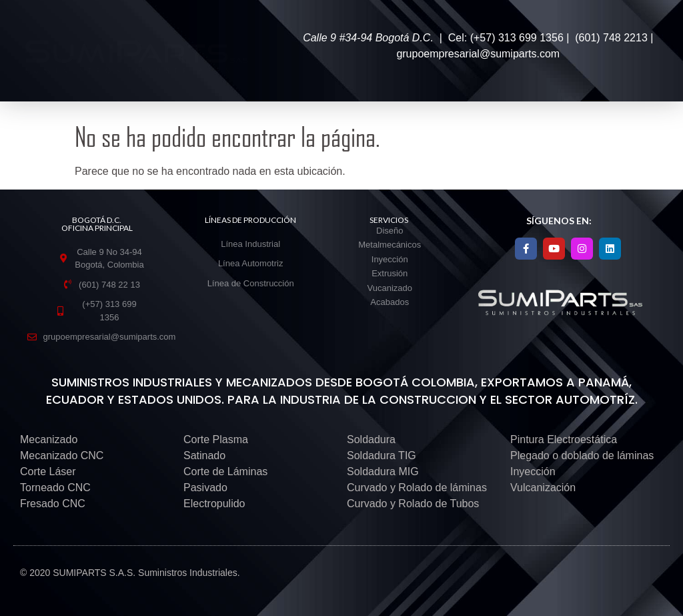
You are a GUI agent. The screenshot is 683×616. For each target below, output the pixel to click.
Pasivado (205, 488)
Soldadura (371, 439)
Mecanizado (49, 439)
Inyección (533, 472)
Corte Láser (48, 472)
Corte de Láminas (225, 472)
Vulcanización (543, 488)
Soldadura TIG (382, 455)
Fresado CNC (53, 504)
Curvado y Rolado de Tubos (413, 504)
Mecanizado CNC (62, 455)
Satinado (204, 455)
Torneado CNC (55, 488)
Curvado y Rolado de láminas (417, 488)
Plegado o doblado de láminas (582, 455)
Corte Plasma (216, 439)
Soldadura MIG (383, 472)
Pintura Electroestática (564, 439)
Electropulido (214, 504)
